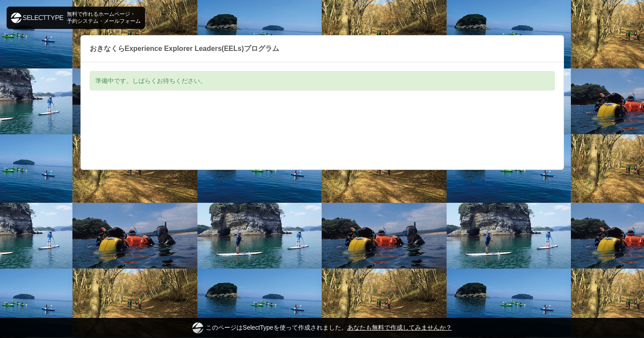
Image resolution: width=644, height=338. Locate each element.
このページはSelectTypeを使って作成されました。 (322, 328)
